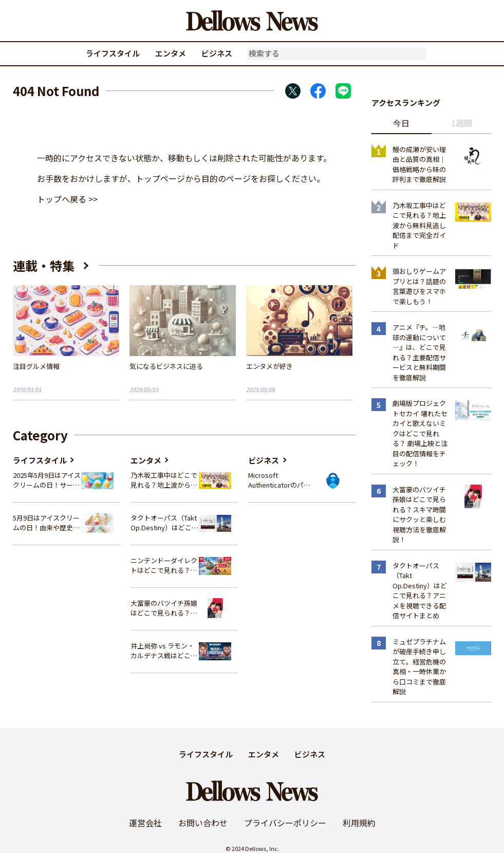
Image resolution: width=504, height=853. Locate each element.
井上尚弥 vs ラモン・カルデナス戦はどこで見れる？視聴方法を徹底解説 (164, 651)
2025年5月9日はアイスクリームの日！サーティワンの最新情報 (47, 480)
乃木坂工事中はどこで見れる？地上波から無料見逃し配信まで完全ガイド (164, 480)
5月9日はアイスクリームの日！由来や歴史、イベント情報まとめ (46, 523)
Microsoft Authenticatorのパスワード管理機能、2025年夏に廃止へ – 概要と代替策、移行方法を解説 (282, 480)
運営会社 (145, 823)
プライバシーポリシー (285, 823)
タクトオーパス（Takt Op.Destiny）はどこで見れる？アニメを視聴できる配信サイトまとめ (164, 523)
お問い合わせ (203, 823)
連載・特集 (44, 265)
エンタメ (171, 53)
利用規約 (359, 823)
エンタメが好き (269, 366)
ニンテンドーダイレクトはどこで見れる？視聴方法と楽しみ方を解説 (164, 565)
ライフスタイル (113, 53)
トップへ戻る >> (67, 199)
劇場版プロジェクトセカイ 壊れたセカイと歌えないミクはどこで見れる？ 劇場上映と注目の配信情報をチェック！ (420, 433)
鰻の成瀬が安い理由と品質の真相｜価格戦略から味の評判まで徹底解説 (419, 164)
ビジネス (217, 53)
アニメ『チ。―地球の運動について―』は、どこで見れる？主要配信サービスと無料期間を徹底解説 (419, 352)
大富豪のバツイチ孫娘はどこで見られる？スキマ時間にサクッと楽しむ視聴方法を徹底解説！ (164, 608)
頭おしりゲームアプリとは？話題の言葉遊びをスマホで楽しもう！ (419, 286)
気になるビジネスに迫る (166, 366)
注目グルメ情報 (36, 366)
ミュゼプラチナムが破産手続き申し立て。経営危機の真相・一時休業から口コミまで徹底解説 (419, 667)
